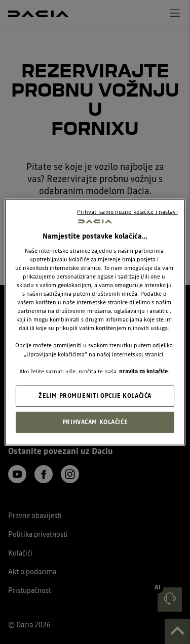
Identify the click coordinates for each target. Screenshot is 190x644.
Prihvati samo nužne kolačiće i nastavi (127, 212)
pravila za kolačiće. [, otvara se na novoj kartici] (144, 371)
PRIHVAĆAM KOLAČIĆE (95, 422)
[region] (95, 322)
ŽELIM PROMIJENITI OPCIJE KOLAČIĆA (95, 395)
